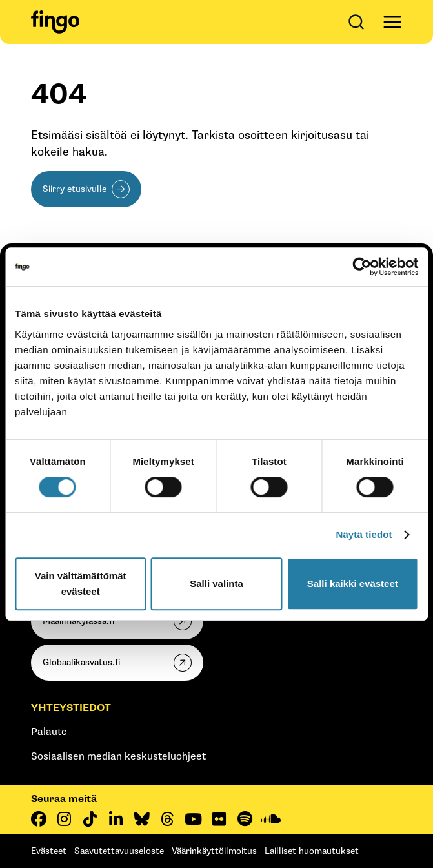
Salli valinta (216, 584)
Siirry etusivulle (75, 189)
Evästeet (49, 851)
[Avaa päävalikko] (392, 22)
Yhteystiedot (71, 708)
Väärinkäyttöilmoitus (214, 851)
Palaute (49, 732)
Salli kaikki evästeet (353, 584)
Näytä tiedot (364, 534)
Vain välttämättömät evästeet (81, 584)
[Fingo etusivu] (55, 22)
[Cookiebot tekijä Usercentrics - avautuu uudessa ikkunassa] (362, 267)
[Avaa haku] (359, 22)
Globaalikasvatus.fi (81, 662)
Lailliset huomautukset (312, 851)
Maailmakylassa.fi (78, 621)
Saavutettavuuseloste (119, 851)
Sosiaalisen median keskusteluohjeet (118, 757)
